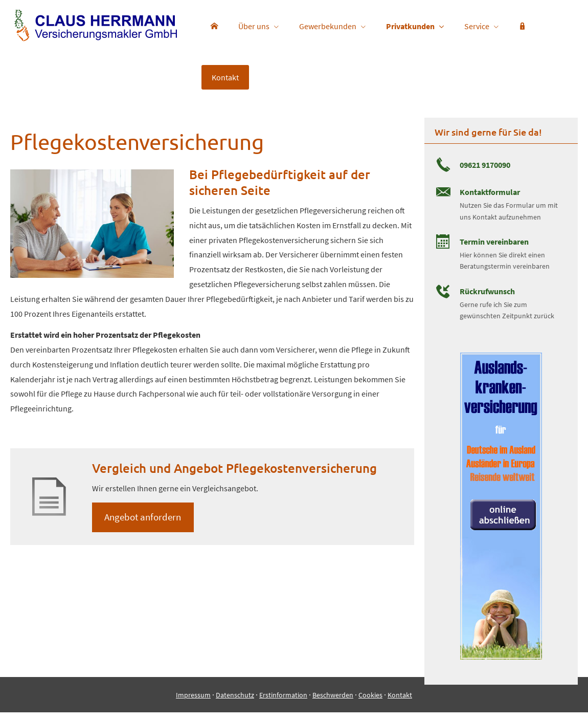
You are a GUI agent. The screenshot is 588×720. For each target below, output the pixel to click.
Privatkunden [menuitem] (410, 26)
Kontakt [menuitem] (225, 77)
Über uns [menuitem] (254, 26)
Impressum (193, 703)
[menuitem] (214, 26)
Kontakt (400, 703)
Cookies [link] (370, 703)
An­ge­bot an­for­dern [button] (143, 517)
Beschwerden (333, 703)
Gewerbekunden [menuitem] (328, 26)
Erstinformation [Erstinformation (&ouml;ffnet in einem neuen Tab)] (283, 703)
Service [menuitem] (477, 26)
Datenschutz (235, 703)
